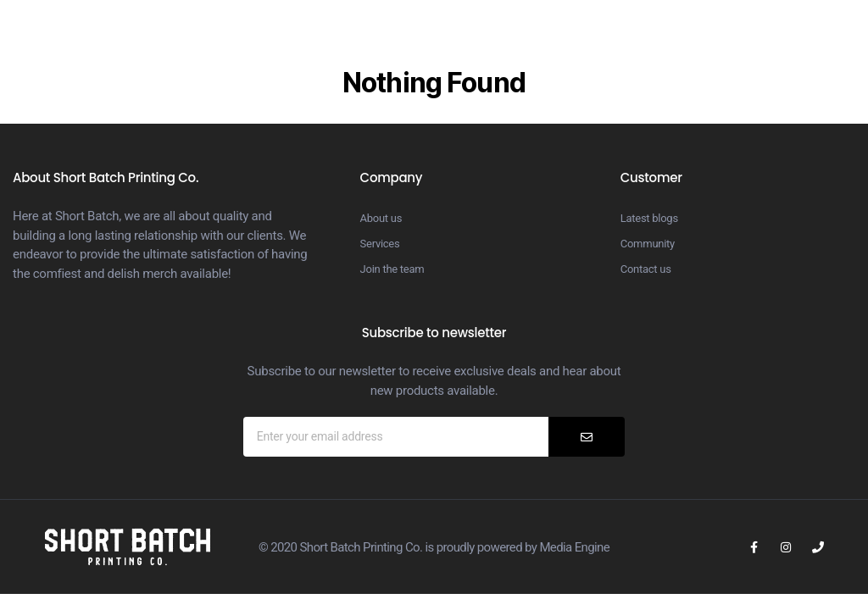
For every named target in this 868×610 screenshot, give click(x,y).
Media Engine (574, 547)
